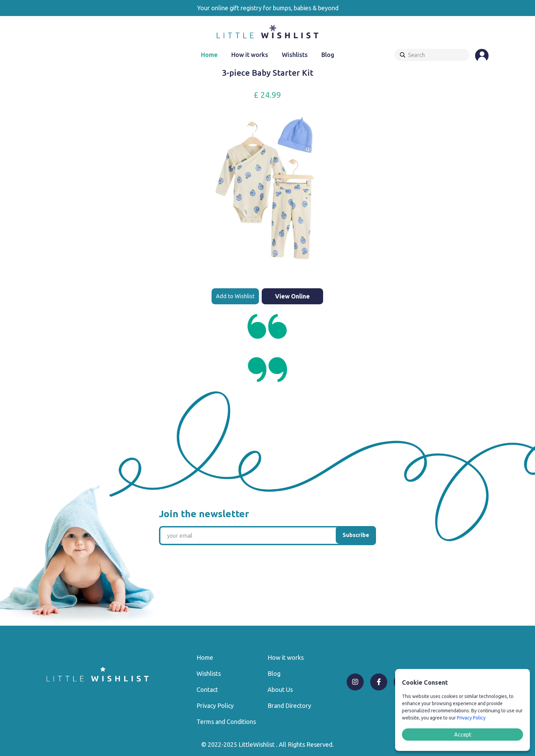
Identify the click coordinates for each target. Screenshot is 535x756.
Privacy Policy (215, 706)
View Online (292, 296)
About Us (280, 689)
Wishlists (295, 55)
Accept (463, 735)
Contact (207, 689)
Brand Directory (289, 706)
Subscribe (356, 535)
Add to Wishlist (235, 296)
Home (209, 55)
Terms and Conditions (226, 722)
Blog (328, 55)
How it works (250, 55)
